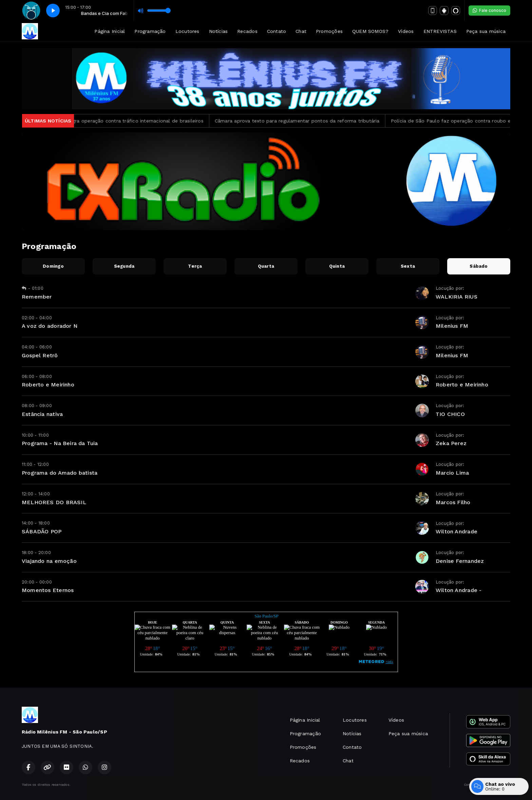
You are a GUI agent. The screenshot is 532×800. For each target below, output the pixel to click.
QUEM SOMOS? (370, 31)
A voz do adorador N (50, 326)
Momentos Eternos (48, 590)
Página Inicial (110, 31)
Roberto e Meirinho (48, 385)
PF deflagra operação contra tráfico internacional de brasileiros (134, 121)
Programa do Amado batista (60, 473)
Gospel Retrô (40, 355)
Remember (37, 297)
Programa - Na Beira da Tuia (60, 443)
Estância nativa (42, 414)
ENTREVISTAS (440, 31)
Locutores (187, 31)
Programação (150, 31)
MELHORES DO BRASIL (54, 502)
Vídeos (406, 31)
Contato (277, 31)
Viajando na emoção (49, 561)
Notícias (218, 31)
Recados (247, 31)
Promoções (329, 31)
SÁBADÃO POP (42, 531)
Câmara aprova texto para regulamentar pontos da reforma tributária (304, 121)
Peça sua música (486, 31)
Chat (301, 31)
